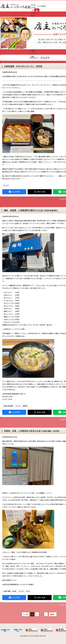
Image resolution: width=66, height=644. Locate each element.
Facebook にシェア (14, 192)
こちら (14, 580)
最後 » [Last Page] (53, 614)
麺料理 (25, 406)
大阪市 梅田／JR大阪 (10, 591)
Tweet (40, 192)
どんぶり (6, 185)
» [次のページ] (46, 614)
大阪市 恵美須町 (8, 406)
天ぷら (28, 591)
